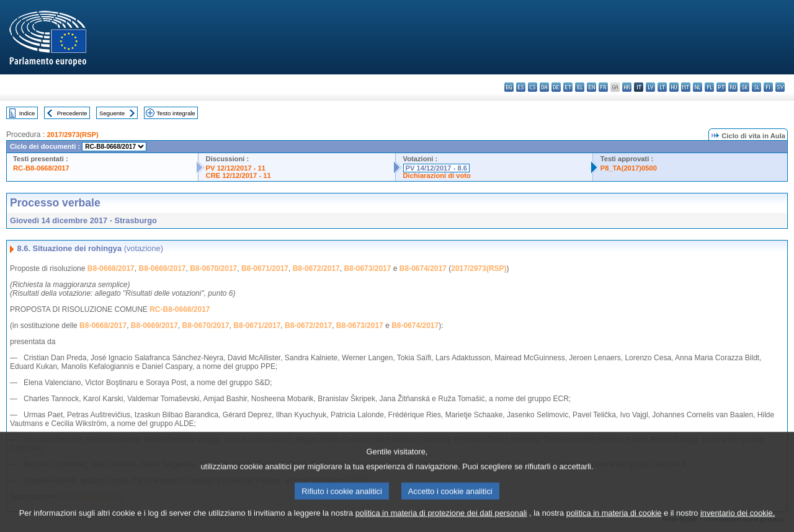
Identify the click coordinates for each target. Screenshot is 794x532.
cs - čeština (533, 87)
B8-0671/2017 (265, 268)
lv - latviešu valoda (650, 87)
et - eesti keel (568, 87)
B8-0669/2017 (162, 268)
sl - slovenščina (756, 87)
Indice (27, 113)
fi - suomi (768, 87)
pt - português (721, 87)
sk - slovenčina (745, 87)
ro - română (733, 87)
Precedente (72, 113)
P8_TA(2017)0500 (629, 168)
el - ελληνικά (580, 87)
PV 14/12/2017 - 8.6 (437, 168)
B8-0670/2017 (213, 268)
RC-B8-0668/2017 (41, 168)
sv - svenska (780, 87)
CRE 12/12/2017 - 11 (239, 175)
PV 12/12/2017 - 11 (236, 168)
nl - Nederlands (698, 87)
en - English (591, 87)
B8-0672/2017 (316, 268)
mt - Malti (686, 87)
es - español (521, 87)
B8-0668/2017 (111, 268)
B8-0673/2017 (367, 268)
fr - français (603, 87)
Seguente (112, 113)
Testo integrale (176, 113)
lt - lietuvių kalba (662, 87)
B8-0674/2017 (423, 268)
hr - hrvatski (627, 87)
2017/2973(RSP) (72, 135)
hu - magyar (674, 87)
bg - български (509, 87)
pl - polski (709, 87)
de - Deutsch (556, 87)
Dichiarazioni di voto (437, 175)
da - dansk (544, 87)
